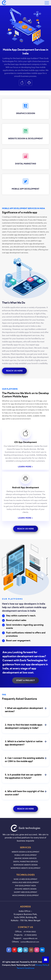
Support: (18, 938)
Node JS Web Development (26, 879)
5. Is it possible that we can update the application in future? (26, 776)
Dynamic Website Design (26, 889)
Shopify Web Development (26, 892)
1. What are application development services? (26, 710)
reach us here (14, 371)
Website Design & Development (26, 852)
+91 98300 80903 (30, 935)
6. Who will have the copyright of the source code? (26, 793)
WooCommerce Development (26, 895)
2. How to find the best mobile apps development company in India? (26, 726)
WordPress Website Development (26, 868)
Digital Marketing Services (26, 862)
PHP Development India (26, 886)
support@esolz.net (30, 938)
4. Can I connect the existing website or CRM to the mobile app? (26, 760)
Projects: (18, 935)
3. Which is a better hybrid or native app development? (26, 743)
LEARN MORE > (26, 467)
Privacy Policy (42, 965)
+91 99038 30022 (30, 932)
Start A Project (26, 680)
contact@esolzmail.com (30, 942)
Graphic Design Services (26, 858)
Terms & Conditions (26, 968)
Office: (18, 932)
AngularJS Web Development (26, 882)
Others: (16, 942)
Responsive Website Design (26, 865)
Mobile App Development (26, 855)
